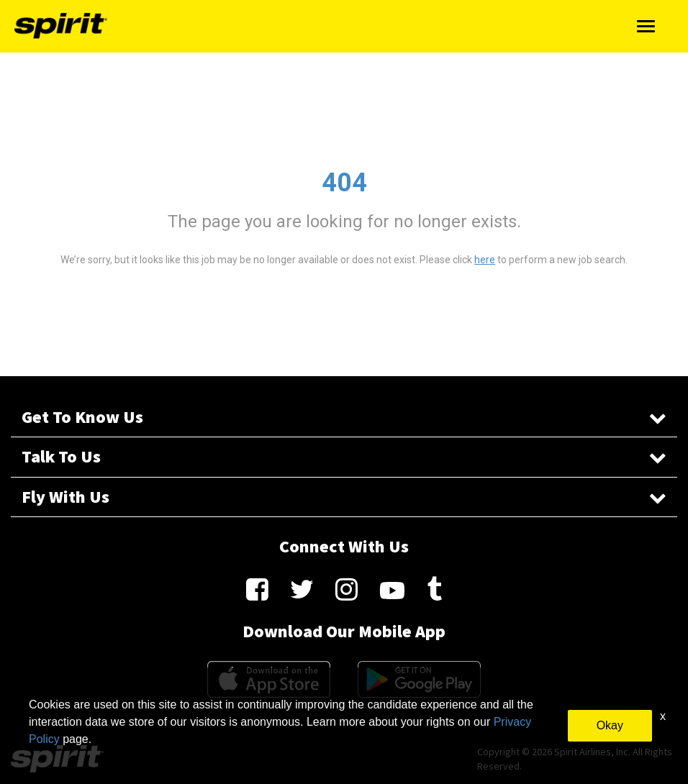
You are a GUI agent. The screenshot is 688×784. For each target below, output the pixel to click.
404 (344, 183)
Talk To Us (344, 456)
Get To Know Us (344, 417)
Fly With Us (344, 497)
